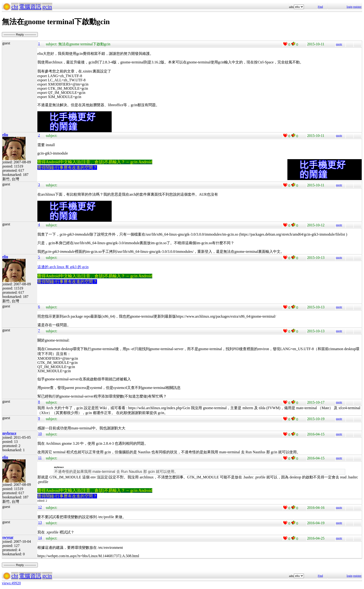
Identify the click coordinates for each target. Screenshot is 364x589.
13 (40, 522)
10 (40, 434)
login (349, 7)
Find (320, 7)
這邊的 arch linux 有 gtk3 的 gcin (63, 267)
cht (15, 7)
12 (40, 507)
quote (339, 44)
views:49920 (11, 583)
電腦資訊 (30, 7)
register (357, 7)
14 (40, 538)
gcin (47, 7)
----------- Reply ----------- (20, 35)
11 (40, 458)
